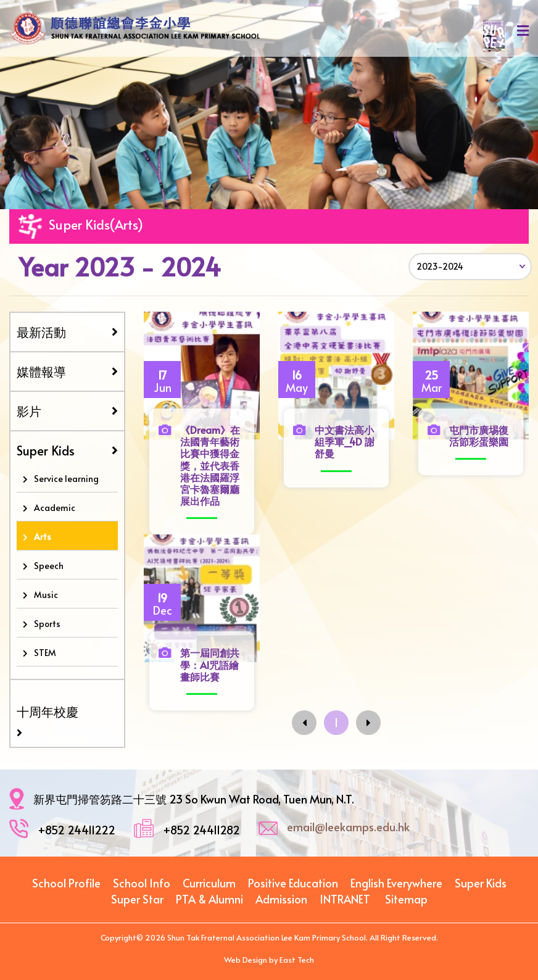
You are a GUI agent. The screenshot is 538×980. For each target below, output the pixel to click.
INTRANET (345, 899)
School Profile (66, 883)
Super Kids (67, 451)
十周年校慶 (48, 712)
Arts (43, 537)
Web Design (246, 960)
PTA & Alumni (209, 899)
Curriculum (209, 883)
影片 (67, 411)
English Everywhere (396, 883)
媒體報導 (67, 372)
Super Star (137, 899)
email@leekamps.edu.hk (348, 827)
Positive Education (293, 883)
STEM (45, 653)
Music (46, 595)
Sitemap (406, 899)
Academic (55, 508)
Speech (49, 566)
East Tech (297, 960)
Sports (47, 624)
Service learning (66, 479)
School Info (142, 883)
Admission (281, 899)
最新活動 (67, 332)
